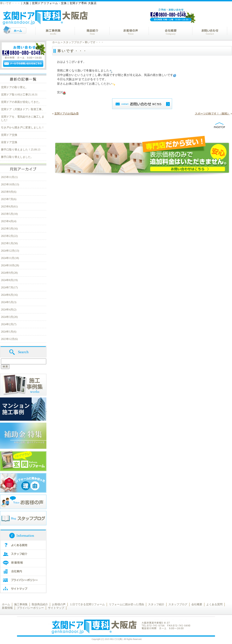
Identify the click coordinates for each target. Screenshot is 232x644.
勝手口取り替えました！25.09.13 (21, 150)
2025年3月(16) (9, 229)
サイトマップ (56, 608)
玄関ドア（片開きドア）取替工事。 (23, 109)
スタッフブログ (72, 42)
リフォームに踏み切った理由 (126, 604)
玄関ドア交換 (9, 135)
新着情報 (7, 608)
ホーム (56, 42)
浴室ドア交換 (9, 142)
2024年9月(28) (9, 273)
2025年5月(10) (9, 214)
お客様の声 (59, 604)
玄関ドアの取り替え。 (14, 87)
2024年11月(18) (10, 258)
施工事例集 (21, 604)
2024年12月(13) (10, 251)
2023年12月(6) (9, 339)
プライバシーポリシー (30, 608)
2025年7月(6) (9, 199)
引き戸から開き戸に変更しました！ (23, 128)
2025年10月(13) (10, 184)
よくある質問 (214, 604)
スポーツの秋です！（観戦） (212, 114)
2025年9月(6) (9, 192)
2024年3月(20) (9, 317)
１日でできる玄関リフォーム (87, 604)
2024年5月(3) (9, 302)
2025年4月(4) (9, 221)
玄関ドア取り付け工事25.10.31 (19, 95)
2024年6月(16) (9, 295)
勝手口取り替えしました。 (17, 157)
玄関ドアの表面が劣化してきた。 (21, 102)
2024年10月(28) (10, 265)
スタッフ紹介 (156, 604)
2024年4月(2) (9, 310)
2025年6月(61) (9, 207)
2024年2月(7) (9, 324)
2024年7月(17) (9, 288)
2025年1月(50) (9, 243)
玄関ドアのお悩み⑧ (67, 114)
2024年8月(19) (9, 280)
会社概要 (197, 604)
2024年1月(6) (9, 332)
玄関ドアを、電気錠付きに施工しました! (23, 118)
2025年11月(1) (9, 177)
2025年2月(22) (9, 236)
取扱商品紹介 (40, 604)
